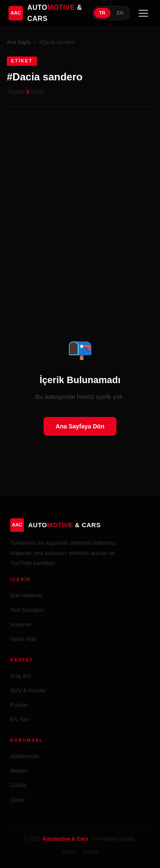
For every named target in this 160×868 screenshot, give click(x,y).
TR (102, 13)
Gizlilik (18, 785)
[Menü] (143, 13)
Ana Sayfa (19, 42)
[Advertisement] (80, 203)
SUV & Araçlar (28, 690)
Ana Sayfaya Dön (80, 426)
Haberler (21, 624)
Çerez (18, 800)
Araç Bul (21, 676)
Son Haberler (27, 595)
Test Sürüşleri (27, 610)
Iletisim (19, 771)
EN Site (20, 719)
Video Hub (23, 639)
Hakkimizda (25, 756)
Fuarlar (19, 705)
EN (120, 13)
